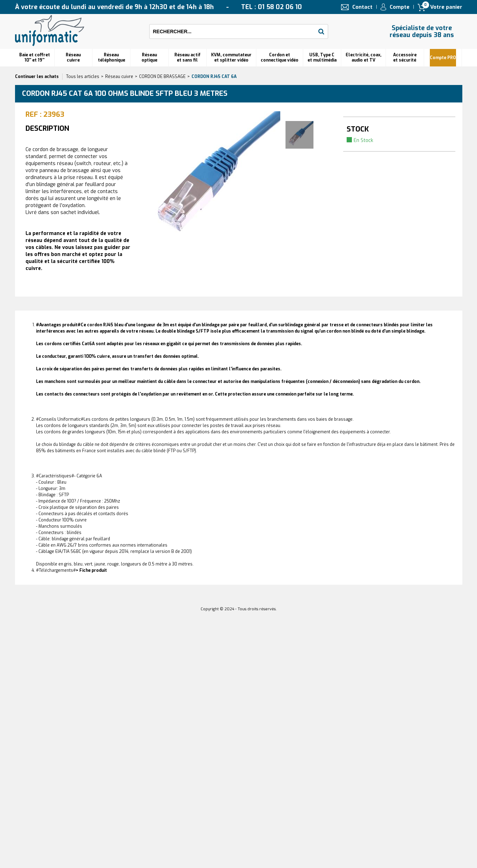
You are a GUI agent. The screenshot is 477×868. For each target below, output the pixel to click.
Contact (362, 7)
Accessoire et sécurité (405, 58)
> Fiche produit (91, 570)
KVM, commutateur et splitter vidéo (231, 58)
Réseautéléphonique (111, 58)
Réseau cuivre (73, 58)
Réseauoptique (149, 58)
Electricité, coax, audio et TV (363, 58)
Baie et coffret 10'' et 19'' (35, 58)
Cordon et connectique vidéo (280, 58)
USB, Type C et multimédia (322, 58)
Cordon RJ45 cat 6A (214, 77)
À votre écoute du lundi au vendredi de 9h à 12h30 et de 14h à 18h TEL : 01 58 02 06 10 (158, 7)
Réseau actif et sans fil (187, 58)
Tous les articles (83, 77)
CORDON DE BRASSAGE (162, 77)
